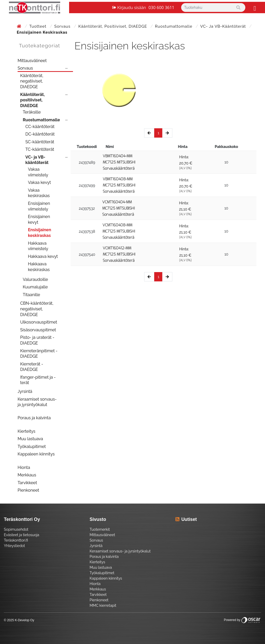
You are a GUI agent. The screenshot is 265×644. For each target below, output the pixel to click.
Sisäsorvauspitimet (38, 330)
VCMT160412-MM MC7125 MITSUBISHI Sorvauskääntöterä (119, 254)
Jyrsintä (25, 391)
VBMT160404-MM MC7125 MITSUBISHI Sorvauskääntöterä (119, 162)
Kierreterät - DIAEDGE (32, 367)
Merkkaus (27, 475)
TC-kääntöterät (40, 149)
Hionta (24, 467)
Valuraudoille (35, 279)
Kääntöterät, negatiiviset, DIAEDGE (32, 81)
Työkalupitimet (32, 447)
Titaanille (31, 295)
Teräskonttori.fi (16, 540)
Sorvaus (63, 26)
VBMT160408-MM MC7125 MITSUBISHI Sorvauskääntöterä (119, 185)
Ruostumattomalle (174, 26)
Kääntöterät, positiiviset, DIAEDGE (113, 26)
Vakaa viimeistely (38, 172)
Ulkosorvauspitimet (39, 322)
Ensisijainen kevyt (39, 219)
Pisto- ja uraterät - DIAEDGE (37, 340)
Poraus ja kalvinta (34, 418)
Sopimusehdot (16, 529)
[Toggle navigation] (254, 8)
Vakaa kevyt (39, 182)
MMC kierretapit (103, 605)
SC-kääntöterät (40, 142)
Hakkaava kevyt (43, 256)
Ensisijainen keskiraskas (40, 233)
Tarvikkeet (27, 483)
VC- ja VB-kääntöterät (224, 26)
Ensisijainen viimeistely (39, 206)
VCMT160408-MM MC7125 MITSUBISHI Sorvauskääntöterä (119, 231)
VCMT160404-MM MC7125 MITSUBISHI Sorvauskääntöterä (119, 208)
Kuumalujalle (35, 287)
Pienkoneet (28, 490)
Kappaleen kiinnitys (36, 454)
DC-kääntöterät (40, 134)
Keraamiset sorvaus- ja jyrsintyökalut (37, 402)
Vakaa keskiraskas (39, 193)
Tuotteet (38, 26)
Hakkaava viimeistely (38, 246)
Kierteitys (26, 431)
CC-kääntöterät (40, 127)
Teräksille (32, 112)
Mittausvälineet (32, 61)
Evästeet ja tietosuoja (21, 535)
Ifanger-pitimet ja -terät (38, 380)
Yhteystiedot (14, 546)
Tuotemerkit (100, 529)
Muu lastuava (30, 439)
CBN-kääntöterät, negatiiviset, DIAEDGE (37, 309)
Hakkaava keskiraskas (39, 267)
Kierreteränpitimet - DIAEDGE (39, 354)
